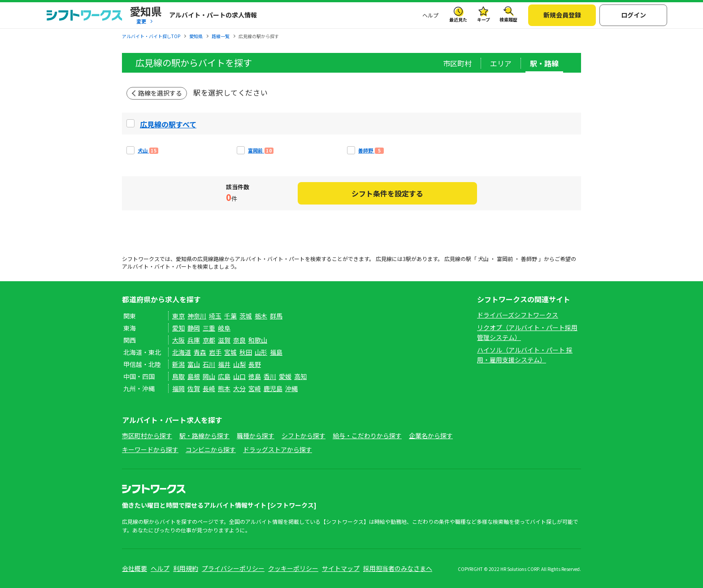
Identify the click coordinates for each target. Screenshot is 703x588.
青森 (200, 352)
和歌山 (258, 340)
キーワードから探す (150, 449)
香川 (270, 376)
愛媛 (285, 376)
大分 (239, 388)
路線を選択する (160, 93)
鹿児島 (273, 388)
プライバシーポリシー (233, 568)
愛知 (178, 328)
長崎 (209, 388)
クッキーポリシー (293, 568)
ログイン (634, 15)
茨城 (246, 316)
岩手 (215, 352)
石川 (209, 364)
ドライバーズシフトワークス (518, 315)
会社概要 (135, 568)
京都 (209, 340)
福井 (224, 364)
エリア (501, 63)
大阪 (178, 340)
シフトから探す (304, 436)
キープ (484, 20)
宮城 (230, 352)
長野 (255, 364)
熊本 (224, 388)
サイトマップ (341, 568)
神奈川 (197, 316)
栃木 (261, 316)
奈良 (239, 340)
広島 (224, 376)
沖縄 (291, 388)
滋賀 (224, 340)
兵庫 (194, 340)
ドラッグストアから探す (278, 449)
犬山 (483, 259)
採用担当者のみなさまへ (398, 568)
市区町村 (457, 63)
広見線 (205, 259)
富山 (194, 364)
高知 (300, 376)
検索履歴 (508, 20)
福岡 (178, 388)
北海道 (182, 352)
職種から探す (256, 436)
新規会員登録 (562, 15)
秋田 (246, 352)
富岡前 (505, 259)
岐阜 (224, 328)
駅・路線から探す (204, 436)
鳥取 (178, 376)
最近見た (458, 20)
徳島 (255, 376)
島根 (194, 376)
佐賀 (194, 388)
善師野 (529, 259)
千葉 (230, 316)
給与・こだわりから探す (367, 436)
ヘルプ (430, 15)
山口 (239, 376)
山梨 (239, 364)
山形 (261, 352)
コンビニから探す (211, 449)
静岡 (194, 328)
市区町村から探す (147, 436)
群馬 (276, 316)
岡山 (209, 376)
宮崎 (255, 388)
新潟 (178, 364)
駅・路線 (544, 63)
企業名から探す (431, 436)
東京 (178, 316)
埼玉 (215, 316)
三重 (209, 328)
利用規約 (186, 568)
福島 (276, 352)
